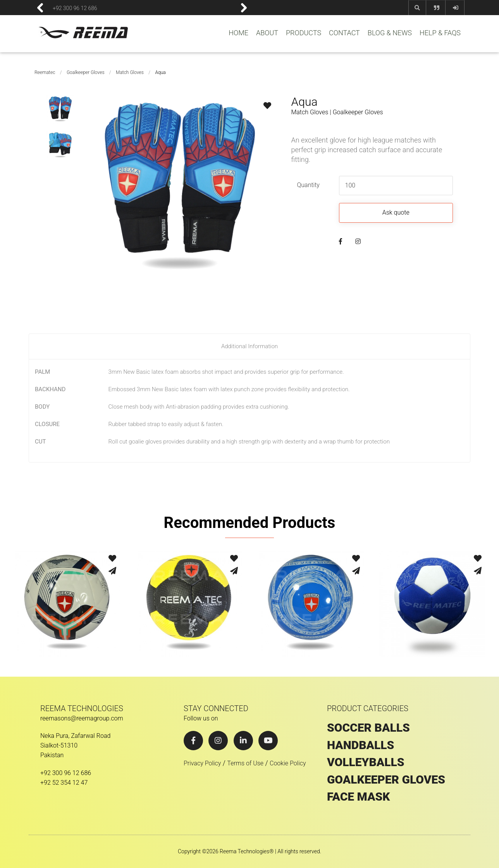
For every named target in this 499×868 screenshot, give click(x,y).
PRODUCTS (304, 33)
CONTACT (344, 33)
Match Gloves (130, 72)
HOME (238, 33)
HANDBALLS (360, 745)
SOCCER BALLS (368, 728)
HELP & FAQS (440, 33)
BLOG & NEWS (390, 33)
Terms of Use (245, 763)
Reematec (45, 72)
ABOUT (267, 33)
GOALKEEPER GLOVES (386, 780)
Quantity (308, 185)
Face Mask (359, 797)
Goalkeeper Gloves (86, 72)
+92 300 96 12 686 (75, 8)
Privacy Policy (202, 763)
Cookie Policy (288, 763)
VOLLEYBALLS (366, 762)
